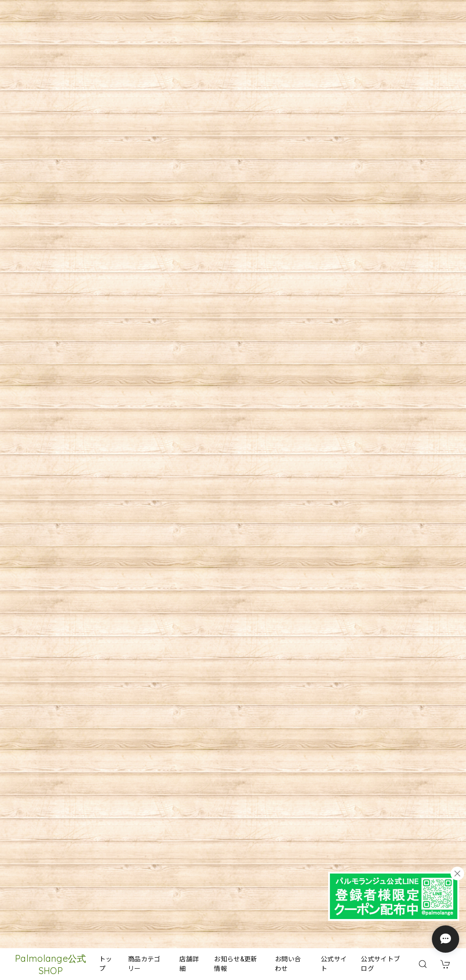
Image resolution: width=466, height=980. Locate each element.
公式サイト (334, 964)
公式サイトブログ (380, 964)
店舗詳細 (189, 964)
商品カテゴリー (144, 964)
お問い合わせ (288, 964)
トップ (106, 964)
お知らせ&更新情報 (236, 964)
